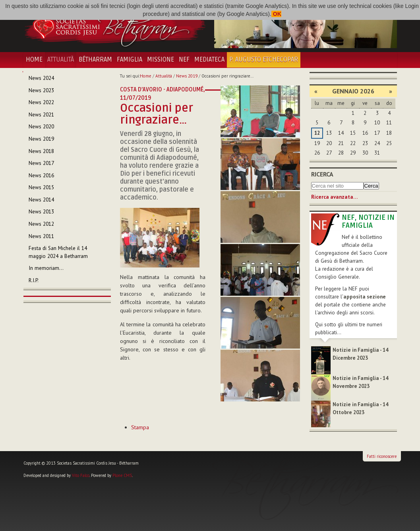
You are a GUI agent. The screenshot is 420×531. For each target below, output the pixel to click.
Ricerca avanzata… (334, 197)
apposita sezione (365, 297)
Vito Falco (81, 475)
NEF (184, 60)
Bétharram (95, 60)
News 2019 (187, 76)
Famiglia (130, 60)
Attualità (61, 60)
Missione (161, 60)
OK (276, 14)
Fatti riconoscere (382, 456)
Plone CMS (122, 475)
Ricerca (322, 174)
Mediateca (209, 60)
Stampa (140, 427)
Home (34, 60)
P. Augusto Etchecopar (264, 60)
